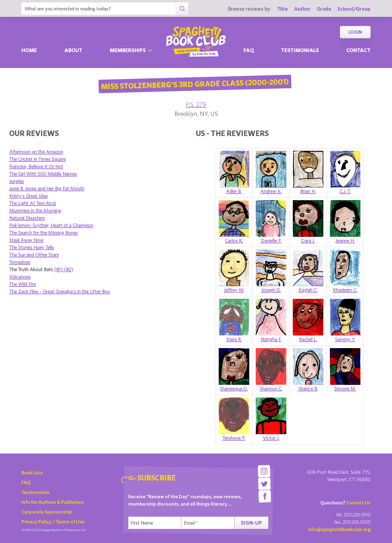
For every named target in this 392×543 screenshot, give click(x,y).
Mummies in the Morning (35, 211)
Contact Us (358, 503)
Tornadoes (20, 262)
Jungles (17, 181)
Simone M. (345, 389)
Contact (358, 50)
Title (283, 9)
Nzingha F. (271, 339)
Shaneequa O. (234, 389)
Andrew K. (271, 191)
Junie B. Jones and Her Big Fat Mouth (47, 188)
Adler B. (234, 191)
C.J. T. (345, 191)
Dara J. (308, 241)
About (73, 50)
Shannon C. (271, 389)
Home (29, 50)
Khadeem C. (345, 290)
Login (355, 32)
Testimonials (300, 50)
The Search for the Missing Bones (43, 233)
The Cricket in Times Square (37, 159)
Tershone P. (234, 438)
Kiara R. (234, 339)
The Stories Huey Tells (32, 247)
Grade (324, 9)
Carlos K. (234, 241)
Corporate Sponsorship (47, 512)
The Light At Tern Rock (33, 203)
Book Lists (32, 473)
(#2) (69, 269)
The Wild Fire (23, 284)
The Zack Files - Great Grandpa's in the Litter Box (60, 291)
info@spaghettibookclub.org (339, 529)
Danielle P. (271, 241)
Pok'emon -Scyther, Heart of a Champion (51, 225)
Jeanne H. (345, 241)
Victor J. (271, 438)
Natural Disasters (27, 218)
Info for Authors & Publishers (53, 502)
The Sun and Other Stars (34, 255)
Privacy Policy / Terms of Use (53, 522)
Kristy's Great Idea (28, 196)
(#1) (59, 269)
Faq (249, 50)
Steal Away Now (26, 240)
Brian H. (308, 191)
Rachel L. (308, 339)
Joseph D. (271, 290)
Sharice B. (308, 389)
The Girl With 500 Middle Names (43, 174)
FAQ (26, 482)
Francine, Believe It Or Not (36, 166)
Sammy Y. (345, 339)
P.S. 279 (196, 104)
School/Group (354, 9)
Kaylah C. (308, 290)
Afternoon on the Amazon (36, 152)
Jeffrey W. (234, 290)
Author (302, 9)
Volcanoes (20, 277)
